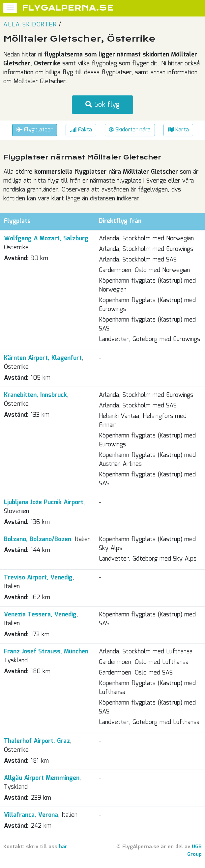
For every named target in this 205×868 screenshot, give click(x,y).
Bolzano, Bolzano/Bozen (38, 539)
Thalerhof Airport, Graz (37, 741)
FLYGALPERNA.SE (68, 8)
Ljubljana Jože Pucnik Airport (44, 503)
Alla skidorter (30, 25)
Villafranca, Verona (31, 815)
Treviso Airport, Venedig (38, 578)
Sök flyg (102, 105)
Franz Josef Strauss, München (46, 652)
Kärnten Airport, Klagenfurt (43, 358)
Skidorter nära (130, 130)
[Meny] (10, 8)
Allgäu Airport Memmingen (42, 778)
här (63, 847)
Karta (178, 130)
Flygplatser (35, 130)
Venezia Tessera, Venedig (40, 615)
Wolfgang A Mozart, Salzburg (46, 239)
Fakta (81, 130)
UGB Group (194, 851)
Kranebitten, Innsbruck (35, 395)
